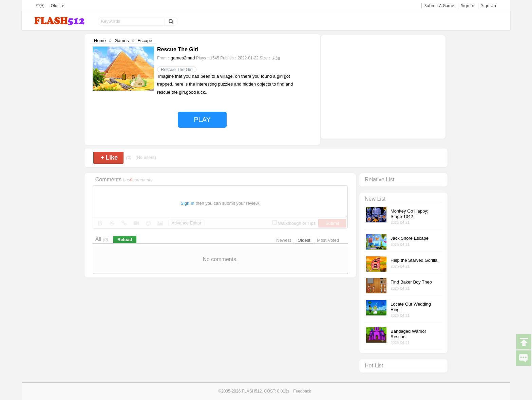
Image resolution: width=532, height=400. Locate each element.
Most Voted (328, 240)
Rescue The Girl (177, 69)
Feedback (302, 391)
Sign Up (489, 6)
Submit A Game (439, 6)
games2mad (183, 58)
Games (121, 41)
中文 (40, 6)
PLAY (202, 120)
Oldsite (57, 6)
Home (100, 41)
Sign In (468, 6)
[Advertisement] (383, 86)
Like (109, 158)
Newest (283, 240)
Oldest (304, 240)
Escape (145, 41)
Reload (125, 240)
